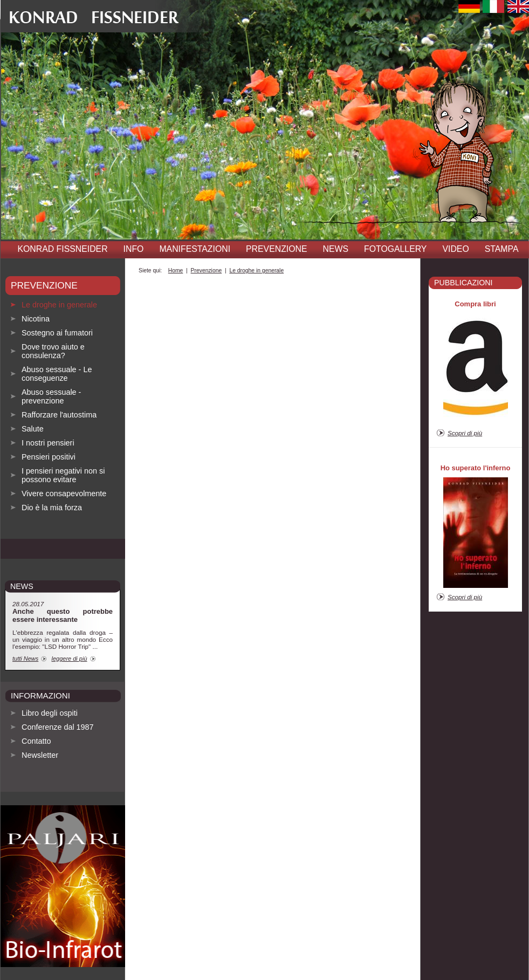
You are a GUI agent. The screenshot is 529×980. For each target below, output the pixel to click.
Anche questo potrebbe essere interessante (63, 615)
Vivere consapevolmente (64, 494)
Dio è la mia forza (52, 508)
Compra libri (475, 304)
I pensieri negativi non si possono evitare (63, 475)
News (336, 249)
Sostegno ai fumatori (57, 333)
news (22, 586)
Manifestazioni (195, 249)
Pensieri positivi (49, 457)
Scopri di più (465, 433)
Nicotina (36, 319)
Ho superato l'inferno (476, 468)
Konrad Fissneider (63, 249)
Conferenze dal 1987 (58, 727)
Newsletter (40, 755)
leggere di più (69, 659)
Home (176, 270)
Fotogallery (395, 249)
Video (455, 249)
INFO (134, 249)
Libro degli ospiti (50, 713)
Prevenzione (276, 249)
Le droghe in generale (59, 305)
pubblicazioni (463, 283)
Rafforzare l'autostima (59, 415)
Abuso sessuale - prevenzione (51, 396)
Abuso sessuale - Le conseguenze (57, 374)
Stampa (502, 249)
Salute (33, 429)
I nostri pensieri (48, 443)
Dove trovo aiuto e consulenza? (53, 351)
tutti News (25, 659)
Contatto (36, 741)
